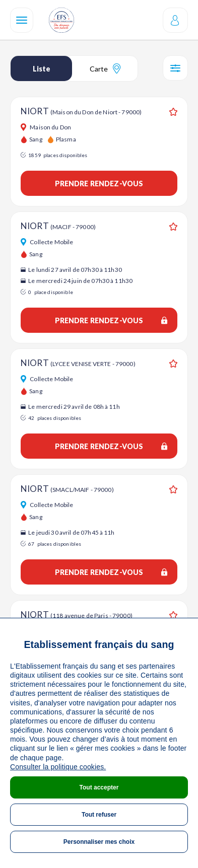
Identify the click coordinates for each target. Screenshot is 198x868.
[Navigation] (22, 20)
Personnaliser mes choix (99, 842)
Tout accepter (99, 787)
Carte (105, 68)
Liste (42, 69)
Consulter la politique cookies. (58, 767)
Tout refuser (99, 815)
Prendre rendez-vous (99, 184)
